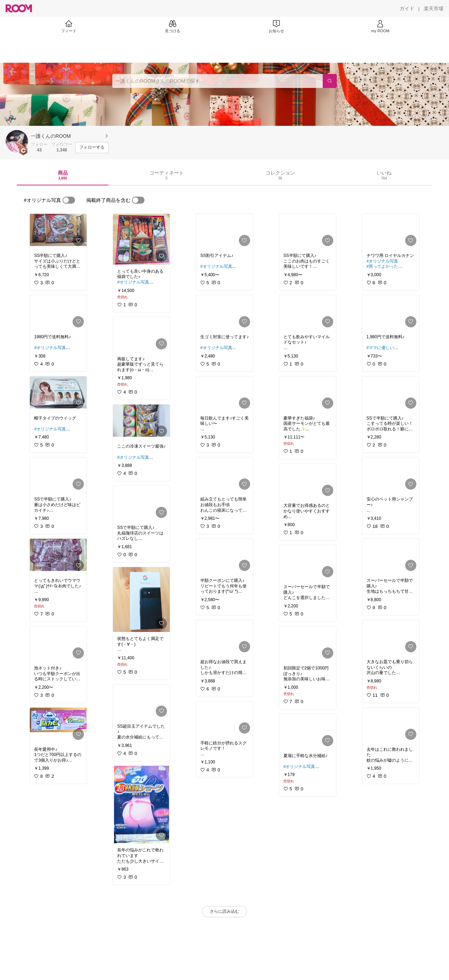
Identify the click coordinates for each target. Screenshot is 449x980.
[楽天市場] (434, 8)
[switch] (69, 200)
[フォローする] (92, 148)
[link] (58, 231)
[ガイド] (407, 8)
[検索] (330, 81)
